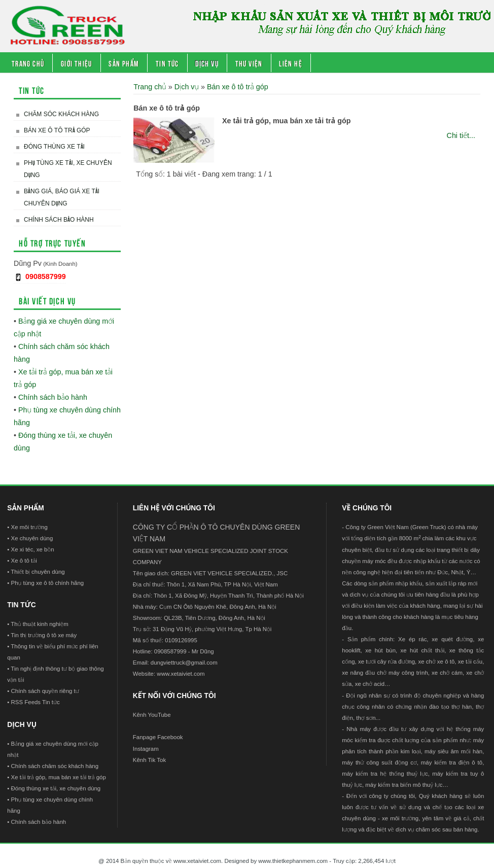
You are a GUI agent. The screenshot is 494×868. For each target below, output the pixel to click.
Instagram (146, 749)
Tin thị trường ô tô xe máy (44, 635)
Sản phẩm (124, 63)
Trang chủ (28, 63)
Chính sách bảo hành (59, 220)
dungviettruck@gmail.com (184, 663)
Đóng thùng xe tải (54, 147)
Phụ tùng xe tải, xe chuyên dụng (68, 169)
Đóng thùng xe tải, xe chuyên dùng (56, 788)
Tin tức (167, 63)
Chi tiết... (461, 135)
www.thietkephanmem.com (293, 861)
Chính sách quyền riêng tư (45, 691)
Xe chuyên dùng (32, 538)
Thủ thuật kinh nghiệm (39, 624)
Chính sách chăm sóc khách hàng (55, 766)
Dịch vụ (207, 63)
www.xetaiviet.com (181, 674)
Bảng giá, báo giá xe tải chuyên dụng (62, 197)
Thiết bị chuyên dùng (38, 572)
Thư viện (249, 63)
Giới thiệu (77, 63)
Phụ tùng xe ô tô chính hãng (48, 583)
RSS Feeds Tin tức (36, 702)
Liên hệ (291, 63)
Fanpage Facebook (158, 737)
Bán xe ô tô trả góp (57, 130)
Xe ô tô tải (24, 561)
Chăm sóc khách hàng (61, 114)
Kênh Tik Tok (149, 760)
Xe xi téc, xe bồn (33, 549)
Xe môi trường (29, 527)
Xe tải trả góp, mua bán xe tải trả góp (287, 121)
